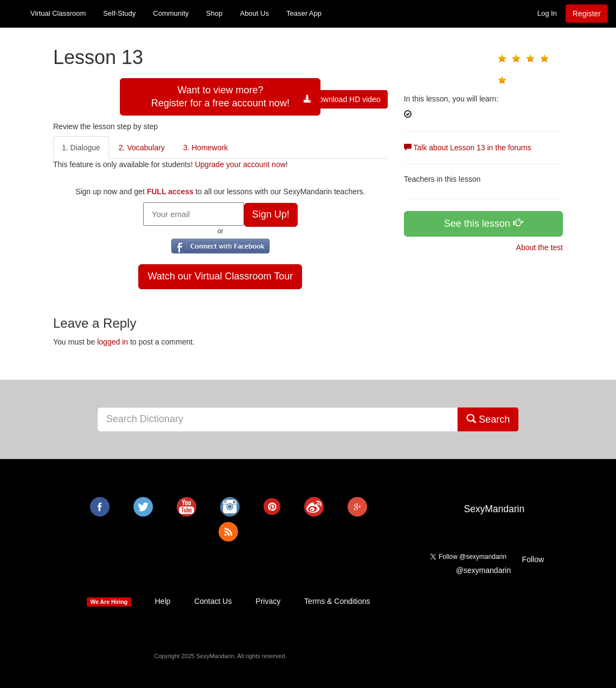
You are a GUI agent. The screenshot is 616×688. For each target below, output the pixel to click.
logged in (113, 342)
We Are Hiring (109, 602)
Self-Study (119, 13)
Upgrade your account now (240, 164)
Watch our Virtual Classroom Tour (220, 276)
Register (587, 14)
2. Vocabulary (142, 148)
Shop (214, 13)
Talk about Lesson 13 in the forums (468, 148)
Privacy (268, 601)
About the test (538, 247)
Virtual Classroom (58, 13)
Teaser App (304, 13)
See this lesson (483, 223)
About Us (254, 13)
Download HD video (342, 99)
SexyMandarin (494, 509)
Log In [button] (547, 13)
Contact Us (213, 601)
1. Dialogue (81, 148)
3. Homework (206, 148)
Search (488, 419)
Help (162, 601)
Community (171, 13)
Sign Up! (271, 214)
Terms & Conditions (337, 601)
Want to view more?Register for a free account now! (220, 97)
